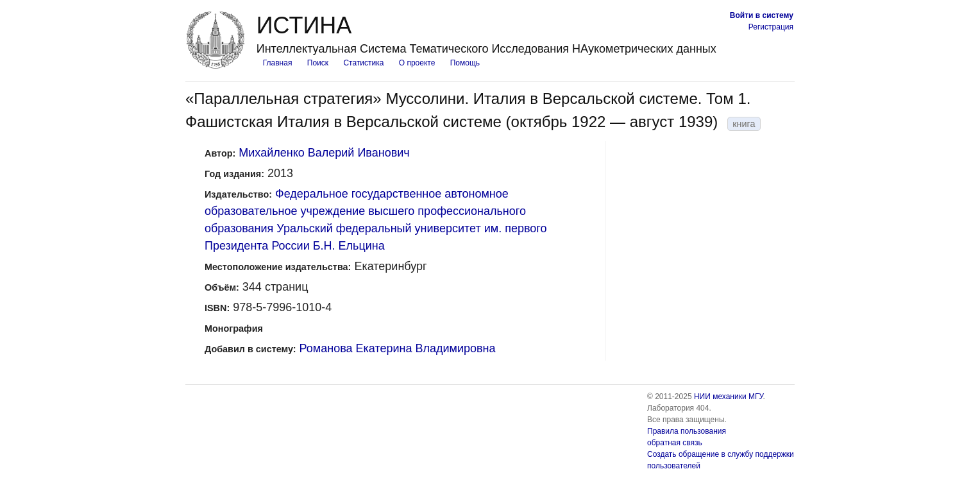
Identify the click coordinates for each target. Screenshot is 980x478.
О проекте (417, 63)
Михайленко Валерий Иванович (324, 153)
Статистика (363, 63)
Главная (278, 63)
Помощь (465, 63)
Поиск (318, 63)
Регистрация (771, 27)
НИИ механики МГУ (729, 397)
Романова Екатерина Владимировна (398, 348)
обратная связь (675, 443)
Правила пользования (687, 431)
